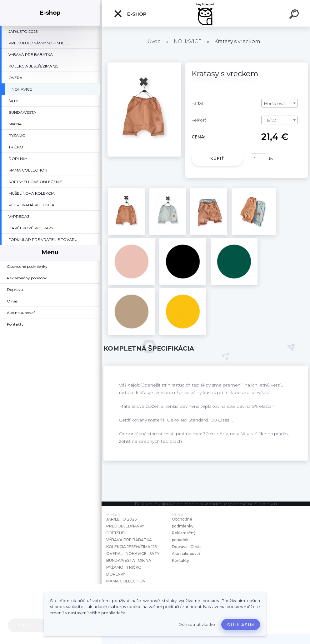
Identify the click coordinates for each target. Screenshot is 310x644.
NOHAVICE (188, 41)
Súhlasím (241, 625)
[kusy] (258, 159)
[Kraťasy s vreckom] (144, 65)
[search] (295, 15)
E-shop (130, 14)
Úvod (154, 41)
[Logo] (206, 13)
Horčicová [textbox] (274, 103)
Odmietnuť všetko (197, 624)
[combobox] (280, 103)
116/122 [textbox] (270, 120)
